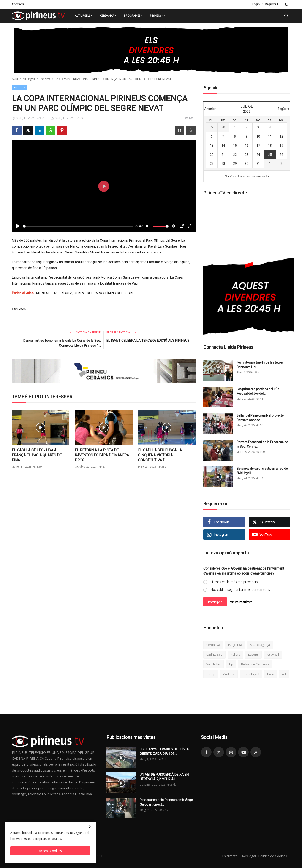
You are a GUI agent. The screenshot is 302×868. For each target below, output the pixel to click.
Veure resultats (241, 602)
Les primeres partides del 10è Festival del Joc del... (258, 391)
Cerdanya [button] (109, 16)
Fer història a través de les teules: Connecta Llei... (260, 365)
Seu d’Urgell (251, 674)
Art (284, 674)
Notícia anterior (85, 332)
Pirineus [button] (157, 16)
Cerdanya (213, 645)
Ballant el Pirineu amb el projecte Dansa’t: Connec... (260, 418)
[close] (90, 827)
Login (256, 4)
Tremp (211, 674)
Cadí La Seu (214, 655)
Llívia (271, 674)
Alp (231, 664)
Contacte (18, 4)
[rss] (256, 752)
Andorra (229, 674)
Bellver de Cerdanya (255, 664)
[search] (286, 16)
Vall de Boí (214, 664)
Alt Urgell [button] (84, 16)
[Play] (18, 226)
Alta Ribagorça (260, 645)
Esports (45, 79)
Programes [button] (134, 16)
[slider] (78, 226)
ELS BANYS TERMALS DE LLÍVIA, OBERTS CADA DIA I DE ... (165, 751)
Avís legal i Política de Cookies (264, 856)
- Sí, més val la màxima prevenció (233, 582)
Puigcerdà (235, 645)
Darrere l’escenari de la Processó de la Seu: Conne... (262, 444)
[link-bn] (151, 50)
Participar (215, 602)
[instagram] (231, 752)
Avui (15, 79)
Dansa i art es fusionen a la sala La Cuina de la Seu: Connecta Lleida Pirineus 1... (62, 343)
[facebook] (206, 752)
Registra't (271, 4)
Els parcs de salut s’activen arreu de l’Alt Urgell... (262, 471)
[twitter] (219, 752)
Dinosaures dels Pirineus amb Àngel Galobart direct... (167, 802)
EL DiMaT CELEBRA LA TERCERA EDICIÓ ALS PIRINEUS (148, 341)
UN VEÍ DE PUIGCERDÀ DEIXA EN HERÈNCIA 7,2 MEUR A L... (164, 777)
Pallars (235, 655)
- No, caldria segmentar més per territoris (239, 590)
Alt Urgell (29, 79)
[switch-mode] (286, 4)
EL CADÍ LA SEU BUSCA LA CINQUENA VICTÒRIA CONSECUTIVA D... (160, 455)
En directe (228, 856)
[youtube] (243, 752)
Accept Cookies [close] (50, 851)
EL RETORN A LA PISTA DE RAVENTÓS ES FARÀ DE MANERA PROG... (102, 455)
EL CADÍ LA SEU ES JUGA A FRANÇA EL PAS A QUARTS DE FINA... (37, 455)
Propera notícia (121, 332)
